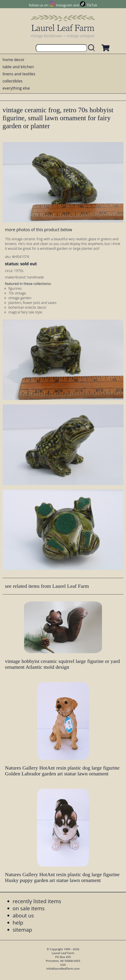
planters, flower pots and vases (32, 303)
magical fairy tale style (25, 312)
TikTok (92, 5)
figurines (15, 288)
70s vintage (17, 293)
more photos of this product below (39, 230)
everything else (16, 88)
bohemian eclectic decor (27, 307)
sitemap (22, 930)
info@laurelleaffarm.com (63, 969)
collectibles (13, 81)
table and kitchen (18, 67)
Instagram (64, 5)
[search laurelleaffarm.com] (92, 48)
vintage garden (20, 298)
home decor (14, 60)
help (18, 922)
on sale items (29, 908)
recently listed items (37, 901)
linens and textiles (19, 74)
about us (23, 915)
